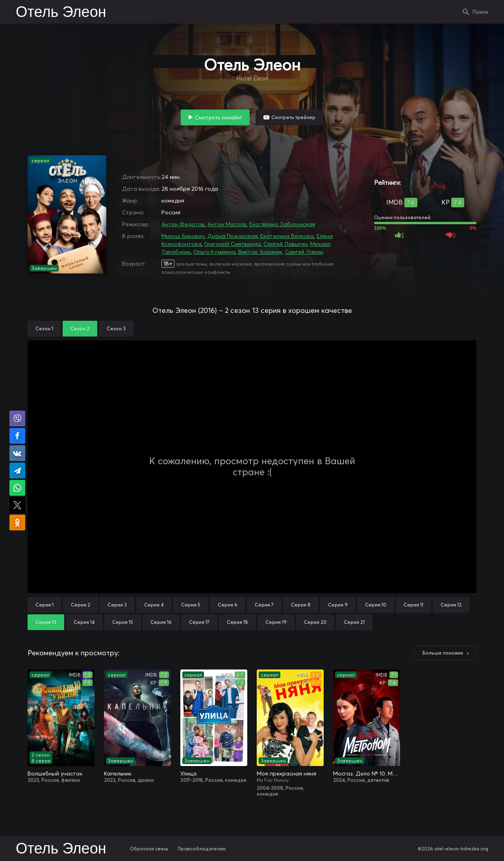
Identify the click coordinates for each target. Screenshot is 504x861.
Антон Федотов (183, 224)
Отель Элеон (61, 13)
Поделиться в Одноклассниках (17, 523)
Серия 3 (117, 605)
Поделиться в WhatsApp (17, 488)
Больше (443, 653)
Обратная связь (149, 849)
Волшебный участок (55, 774)
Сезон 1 (44, 328)
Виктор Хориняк (260, 252)
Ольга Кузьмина (214, 252)
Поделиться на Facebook (17, 436)
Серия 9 (338, 605)
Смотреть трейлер (293, 117)
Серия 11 (413, 605)
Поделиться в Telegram (17, 470)
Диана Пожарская (232, 236)
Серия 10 (376, 605)
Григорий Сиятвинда (233, 244)
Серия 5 (191, 605)
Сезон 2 (80, 328)
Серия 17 (199, 622)
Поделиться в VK (17, 453)
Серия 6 (228, 605)
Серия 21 (354, 622)
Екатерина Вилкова (287, 236)
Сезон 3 (116, 328)
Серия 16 (161, 622)
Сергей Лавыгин (285, 244)
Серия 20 (315, 622)
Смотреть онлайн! (218, 117)
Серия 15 (123, 622)
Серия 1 (44, 605)
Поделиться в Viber (17, 418)
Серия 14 (84, 622)
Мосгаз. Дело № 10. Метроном (367, 774)
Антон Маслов (227, 224)
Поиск (480, 12)
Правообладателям (202, 849)
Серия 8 (301, 605)
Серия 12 (451, 605)
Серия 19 (276, 622)
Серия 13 (46, 622)
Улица (188, 774)
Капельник (118, 774)
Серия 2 (81, 605)
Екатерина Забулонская (282, 224)
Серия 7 (264, 605)
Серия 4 (154, 605)
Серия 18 (237, 622)
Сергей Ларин (304, 252)
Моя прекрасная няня (286, 774)
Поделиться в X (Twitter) (17, 505)
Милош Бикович (183, 236)
